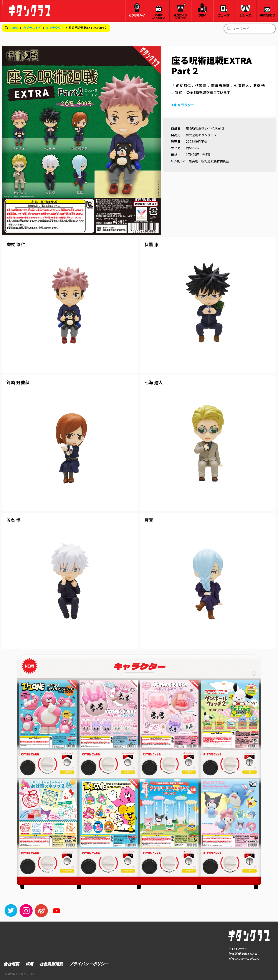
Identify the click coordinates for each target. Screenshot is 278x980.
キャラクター (55, 28)
